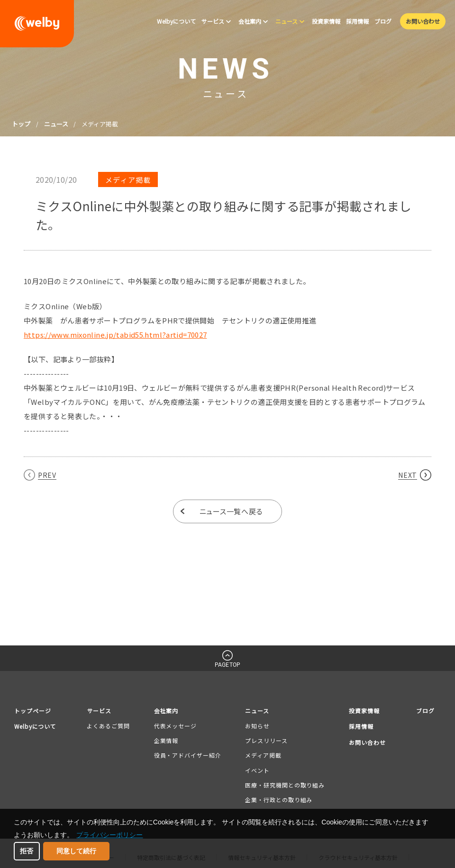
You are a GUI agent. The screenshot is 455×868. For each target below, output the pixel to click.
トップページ (34, 711)
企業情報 (167, 741)
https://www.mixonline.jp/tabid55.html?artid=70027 (115, 335)
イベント (257, 770)
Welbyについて (37, 726)
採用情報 (360, 726)
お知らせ (257, 726)
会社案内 (168, 711)
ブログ (425, 711)
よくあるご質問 (110, 726)
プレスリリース (266, 741)
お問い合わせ (366, 742)
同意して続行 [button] (76, 851)
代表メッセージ (176, 726)
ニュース (56, 124)
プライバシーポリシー (109, 835)
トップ (21, 124)
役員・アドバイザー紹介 (188, 756)
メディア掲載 (263, 756)
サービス (102, 711)
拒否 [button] (27, 851)
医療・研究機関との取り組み (284, 785)
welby (37, 24)
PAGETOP (227, 665)
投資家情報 (363, 711)
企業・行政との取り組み (278, 800)
